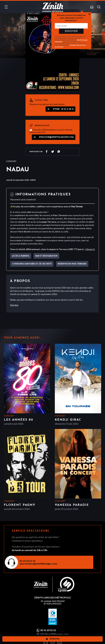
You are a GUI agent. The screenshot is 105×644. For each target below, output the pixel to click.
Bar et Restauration (46, 256)
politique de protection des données (70, 46)
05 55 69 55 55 (48, 630)
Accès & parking (21, 256)
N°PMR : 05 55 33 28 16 (63, 109)
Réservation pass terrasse (72, 264)
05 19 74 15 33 (27, 561)
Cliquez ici (90, 249)
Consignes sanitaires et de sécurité (32, 264)
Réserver (55, 639)
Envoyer (71, 31)
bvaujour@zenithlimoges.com (56, 137)
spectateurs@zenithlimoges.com (38, 564)
